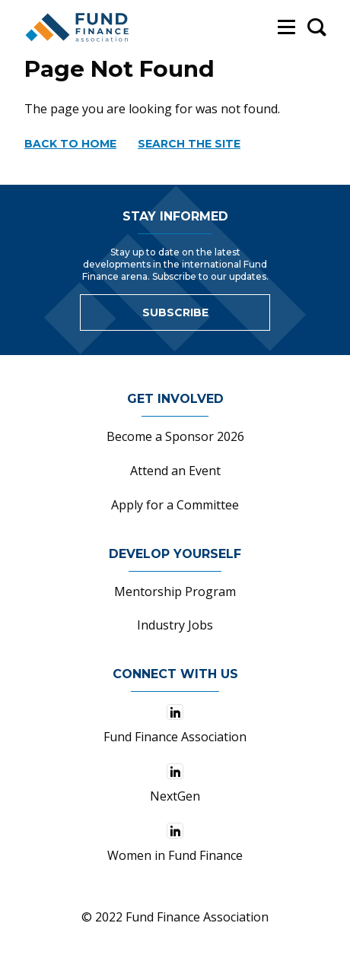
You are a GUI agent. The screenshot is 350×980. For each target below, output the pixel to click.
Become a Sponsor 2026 (175, 436)
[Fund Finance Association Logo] (78, 27)
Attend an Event (175, 471)
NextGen (175, 784)
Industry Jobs (175, 625)
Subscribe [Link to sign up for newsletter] (175, 312)
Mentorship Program (175, 591)
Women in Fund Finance (175, 843)
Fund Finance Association (175, 725)
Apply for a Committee (175, 505)
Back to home (70, 144)
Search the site (189, 144)
